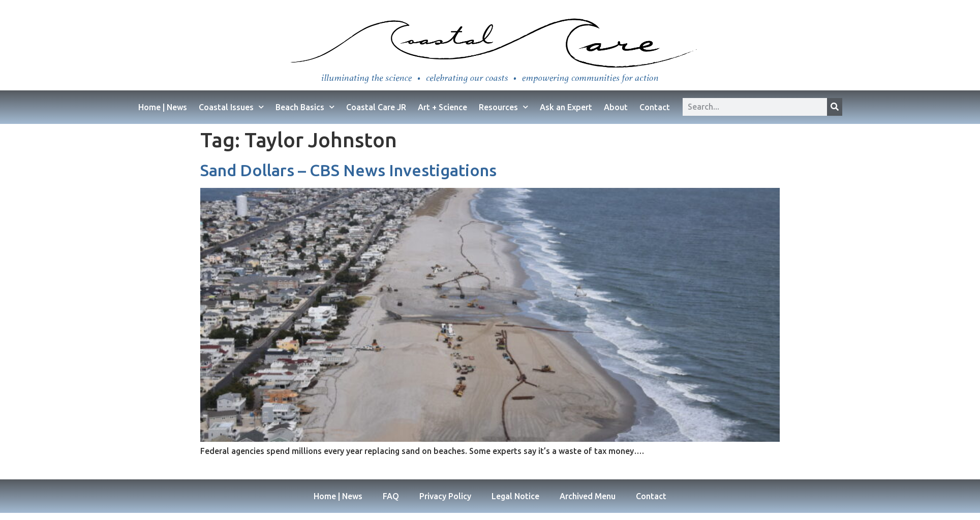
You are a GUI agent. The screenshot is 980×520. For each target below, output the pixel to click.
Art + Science (442, 107)
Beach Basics (305, 107)
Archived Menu (588, 496)
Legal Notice (515, 496)
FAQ (391, 496)
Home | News (163, 107)
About (616, 107)
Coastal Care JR (376, 107)
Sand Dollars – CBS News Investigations (348, 170)
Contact (655, 107)
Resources (503, 107)
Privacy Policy (445, 496)
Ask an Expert (566, 107)
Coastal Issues (231, 107)
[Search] (835, 107)
